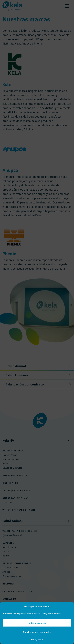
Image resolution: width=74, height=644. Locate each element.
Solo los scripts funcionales (37, 632)
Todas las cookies (37, 623)
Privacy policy (37, 639)
